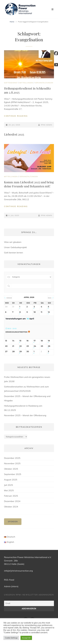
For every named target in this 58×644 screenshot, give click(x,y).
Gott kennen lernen (13, 253)
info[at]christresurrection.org (18, 571)
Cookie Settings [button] (11, 638)
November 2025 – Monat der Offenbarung (25, 415)
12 (49, 312)
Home (12, 22)
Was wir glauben (13, 242)
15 (20, 341)
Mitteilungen (26, 83)
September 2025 (13, 474)
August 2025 (11, 480)
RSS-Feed (9, 580)
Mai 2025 (9, 490)
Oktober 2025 (11, 469)
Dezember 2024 (12, 501)
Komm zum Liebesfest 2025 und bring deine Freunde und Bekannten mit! (29, 184)
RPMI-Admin (46, 125)
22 (21, 346)
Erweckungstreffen (16, 332)
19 (49, 341)
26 (49, 346)
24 (35, 346)
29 (21, 352)
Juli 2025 (8, 485)
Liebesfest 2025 (14, 134)
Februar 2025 (11, 496)
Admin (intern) (11, 586)
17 (35, 341)
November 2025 (12, 463)
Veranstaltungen (44, 83)
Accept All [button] (26, 638)
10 (35, 312)
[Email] (29, 603)
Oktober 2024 (11, 507)
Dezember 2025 (12, 458)
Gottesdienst (11, 83)
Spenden (13, 522)
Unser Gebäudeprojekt (15, 247)
